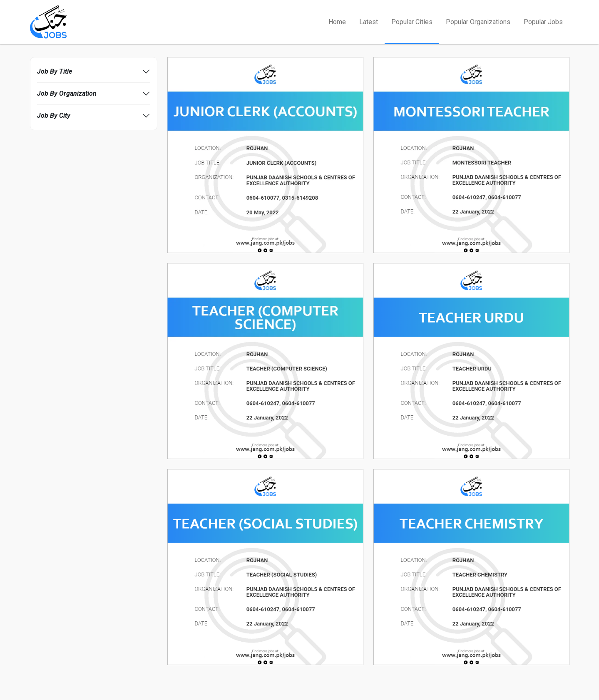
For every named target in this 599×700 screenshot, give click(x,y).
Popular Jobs (543, 22)
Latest (369, 22)
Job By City (54, 115)
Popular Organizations (478, 22)
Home (337, 22)
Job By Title (55, 71)
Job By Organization (67, 93)
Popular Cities (412, 22)
